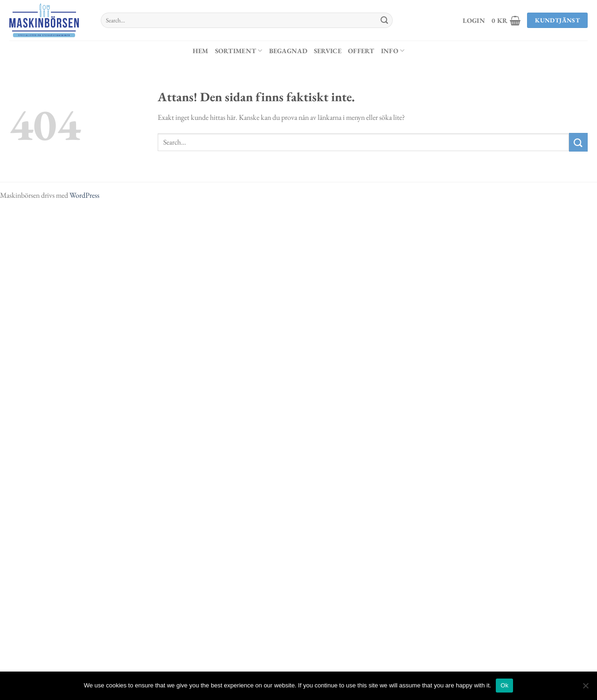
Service (328, 51)
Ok (504, 685)
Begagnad (288, 51)
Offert (361, 51)
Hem (201, 51)
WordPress (84, 195)
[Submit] (384, 21)
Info (393, 51)
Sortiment (239, 51)
